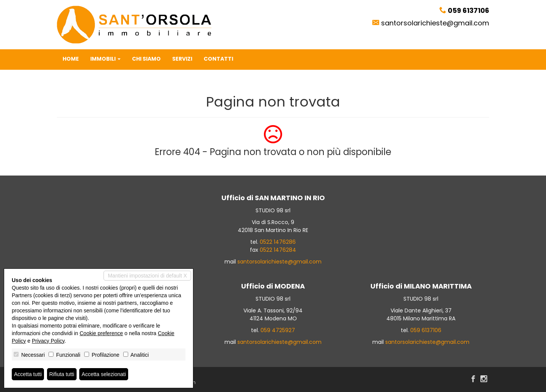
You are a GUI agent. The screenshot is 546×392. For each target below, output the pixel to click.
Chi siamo (146, 59)
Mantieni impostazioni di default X (147, 276)
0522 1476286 (278, 242)
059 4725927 (278, 330)
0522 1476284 (278, 250)
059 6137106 (426, 330)
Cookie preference (101, 333)
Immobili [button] (105, 59)
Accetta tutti (28, 374)
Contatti (218, 59)
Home (71, 59)
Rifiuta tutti (62, 374)
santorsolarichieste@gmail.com (435, 23)
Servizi (182, 59)
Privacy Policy (48, 341)
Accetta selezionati (104, 374)
